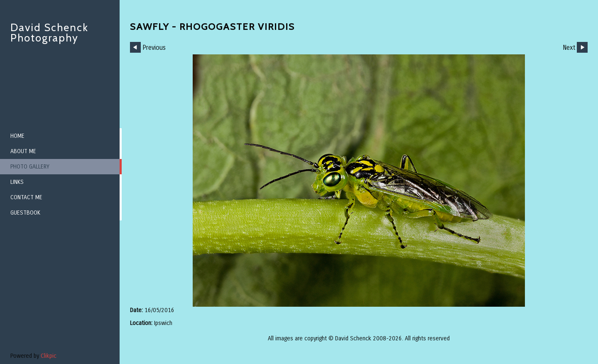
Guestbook (25, 213)
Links (17, 182)
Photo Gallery (30, 167)
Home (17, 136)
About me (23, 151)
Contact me (26, 197)
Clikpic (49, 356)
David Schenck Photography (49, 33)
